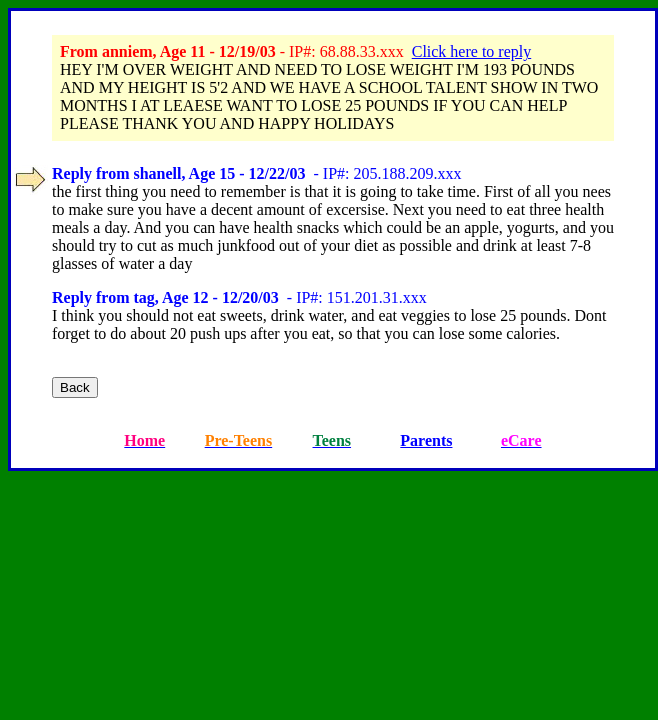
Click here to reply (472, 51)
